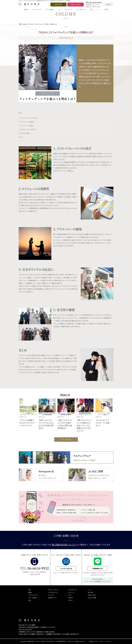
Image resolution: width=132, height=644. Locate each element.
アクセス (108, 4)
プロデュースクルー (53, 590)
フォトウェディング (33, 595)
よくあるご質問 (92, 598)
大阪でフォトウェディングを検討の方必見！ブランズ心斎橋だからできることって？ (84, 425)
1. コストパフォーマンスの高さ (28, 118)
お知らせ (70, 598)
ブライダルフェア (72, 590)
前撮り (30, 592)
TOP (20, 24)
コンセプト (51, 595)
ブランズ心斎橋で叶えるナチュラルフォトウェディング (27, 423)
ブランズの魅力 (32, 598)
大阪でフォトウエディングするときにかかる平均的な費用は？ (46, 424)
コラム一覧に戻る (66, 439)
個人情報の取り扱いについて (64, 545)
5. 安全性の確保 (24, 133)
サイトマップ (108, 641)
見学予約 (58, 4)
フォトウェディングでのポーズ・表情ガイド (102, 423)
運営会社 (92, 641)
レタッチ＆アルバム (53, 592)
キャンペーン (71, 592)
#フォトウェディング (66, 38)
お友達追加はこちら (98, 568)
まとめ (21, 137)
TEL (94, 3)
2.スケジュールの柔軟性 (26, 122)
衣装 (29, 600)
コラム (25, 24)
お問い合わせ (75, 4)
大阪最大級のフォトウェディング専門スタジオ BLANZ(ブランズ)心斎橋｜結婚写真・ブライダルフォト (50, 641)
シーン (90, 590)
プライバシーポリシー (100, 641)
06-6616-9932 (38, 568)
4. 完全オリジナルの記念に (27, 129)
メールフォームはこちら (66, 568)
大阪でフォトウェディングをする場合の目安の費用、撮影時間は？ (65, 424)
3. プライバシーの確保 (26, 126)
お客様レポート (52, 598)
